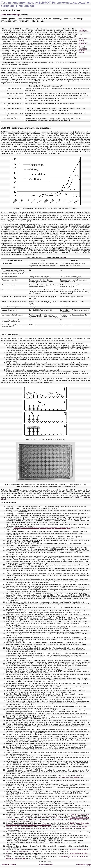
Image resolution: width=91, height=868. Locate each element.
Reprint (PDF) (84, 31)
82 (89, 497)
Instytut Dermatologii (10, 15)
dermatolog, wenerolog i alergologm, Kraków (83, 50)
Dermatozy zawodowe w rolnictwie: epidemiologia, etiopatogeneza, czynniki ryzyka (42, 528)
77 (81, 497)
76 (78, 497)
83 (2, 499)
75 (75, 497)
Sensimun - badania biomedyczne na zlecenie (83, 41)
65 (64, 258)
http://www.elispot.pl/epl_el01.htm (69, 777)
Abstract (82, 29)
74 (73, 497)
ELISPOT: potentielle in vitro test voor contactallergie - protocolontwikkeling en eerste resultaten (47, 824)
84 (4, 499)
